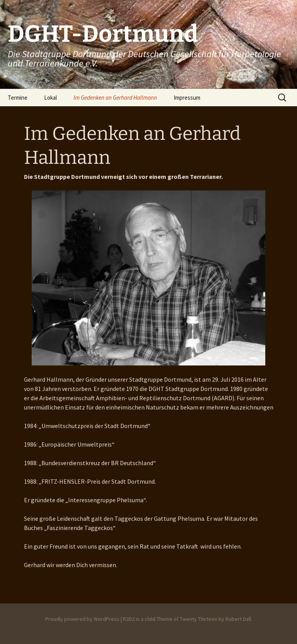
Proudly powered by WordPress (82, 619)
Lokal (50, 98)
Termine (18, 98)
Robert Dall (238, 619)
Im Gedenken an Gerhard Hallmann (115, 98)
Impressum (187, 98)
